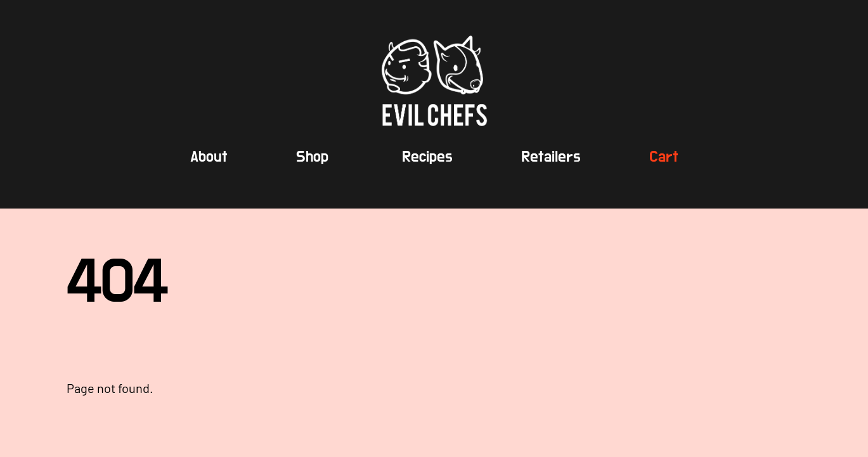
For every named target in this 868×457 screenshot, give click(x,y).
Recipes (427, 157)
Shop (312, 157)
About (209, 157)
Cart (664, 157)
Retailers (551, 157)
